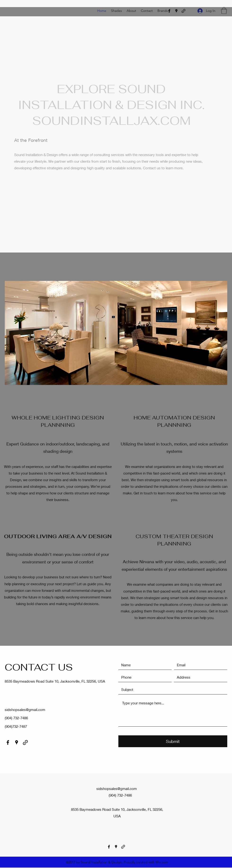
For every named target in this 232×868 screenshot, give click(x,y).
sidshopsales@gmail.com (25, 710)
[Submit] (173, 741)
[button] (224, 11)
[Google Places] (176, 11)
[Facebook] (169, 11)
